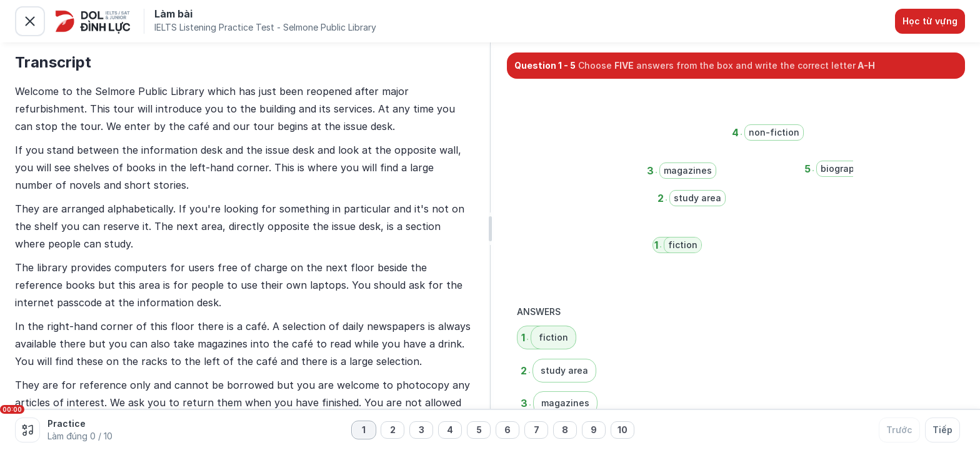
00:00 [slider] (12, 409)
